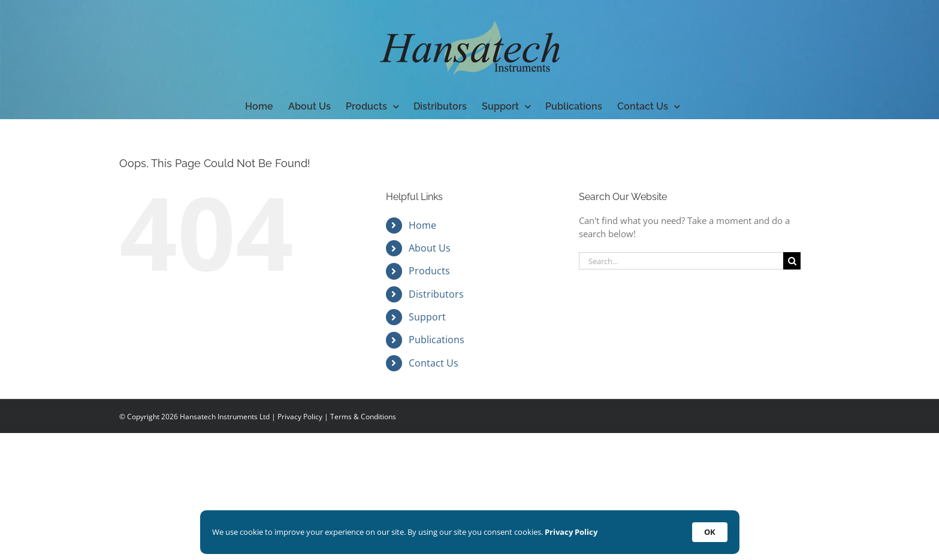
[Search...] (681, 261)
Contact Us (434, 363)
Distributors (436, 294)
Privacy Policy (300, 417)
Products (429, 271)
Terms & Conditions (363, 417)
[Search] (792, 261)
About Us (430, 248)
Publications (437, 340)
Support (427, 317)
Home (422, 225)
